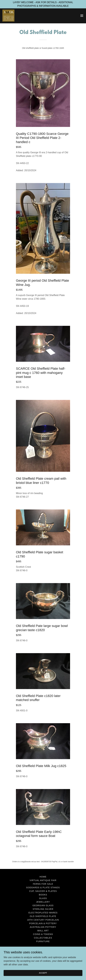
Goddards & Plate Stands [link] (43, 888)
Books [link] (43, 895)
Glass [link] (43, 898)
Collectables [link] (43, 938)
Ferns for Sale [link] (43, 884)
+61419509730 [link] (43, 957)
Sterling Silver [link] (43, 909)
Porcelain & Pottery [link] (43, 923)
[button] (82, 16)
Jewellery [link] (43, 902)
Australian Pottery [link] (43, 927)
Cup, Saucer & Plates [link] (43, 891)
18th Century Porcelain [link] (43, 920)
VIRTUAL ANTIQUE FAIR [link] (43, 880)
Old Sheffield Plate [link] (43, 916)
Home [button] (43, 877)
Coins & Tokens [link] (43, 934)
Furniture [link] (43, 941)
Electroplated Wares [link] (43, 913)
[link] (8, 16)
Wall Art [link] (43, 931)
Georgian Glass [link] (43, 905)
